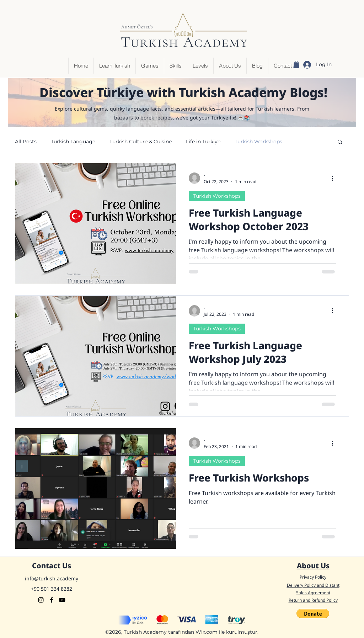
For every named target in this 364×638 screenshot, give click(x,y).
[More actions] (335, 178)
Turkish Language (73, 142)
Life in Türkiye (203, 142)
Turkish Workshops (258, 142)
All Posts (26, 142)
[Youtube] (62, 600)
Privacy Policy (313, 577)
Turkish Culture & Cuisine (141, 142)
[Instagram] (41, 600)
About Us (313, 566)
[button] (296, 64)
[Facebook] (52, 600)
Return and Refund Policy (313, 600)
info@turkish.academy (52, 578)
